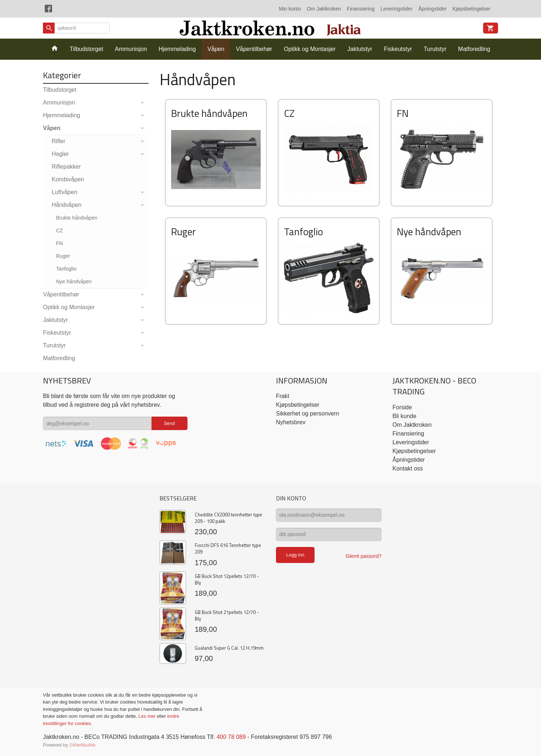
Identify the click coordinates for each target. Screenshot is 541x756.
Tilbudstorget (87, 49)
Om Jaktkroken (324, 9)
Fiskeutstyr (398, 49)
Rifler (58, 141)
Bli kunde (404, 416)
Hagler (60, 154)
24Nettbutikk (82, 745)
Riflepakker (66, 167)
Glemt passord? (364, 556)
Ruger (63, 256)
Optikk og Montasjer (310, 49)
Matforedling (474, 49)
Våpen (216, 49)
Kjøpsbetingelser (471, 9)
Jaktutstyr (360, 49)
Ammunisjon (131, 49)
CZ (60, 231)
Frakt (283, 396)
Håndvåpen (67, 205)
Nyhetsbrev (291, 422)
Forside (402, 407)
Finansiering (361, 9)
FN (60, 243)
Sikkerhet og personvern (307, 414)
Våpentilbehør (254, 49)
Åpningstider (433, 9)
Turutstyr (435, 49)
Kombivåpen (68, 179)
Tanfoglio (66, 269)
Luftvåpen (64, 192)
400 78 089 (231, 737)
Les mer (148, 716)
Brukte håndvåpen (77, 218)
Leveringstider (396, 9)
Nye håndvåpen (74, 281)
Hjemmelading (177, 49)
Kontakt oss (408, 468)
